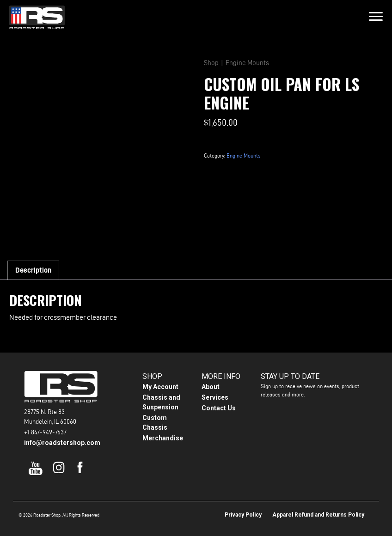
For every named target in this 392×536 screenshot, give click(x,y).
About (211, 387)
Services (215, 397)
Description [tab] (33, 270)
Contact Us (219, 408)
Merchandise (163, 438)
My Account (160, 387)
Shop (211, 63)
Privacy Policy (243, 515)
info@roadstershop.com (62, 443)
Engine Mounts (247, 63)
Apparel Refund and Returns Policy (318, 515)
